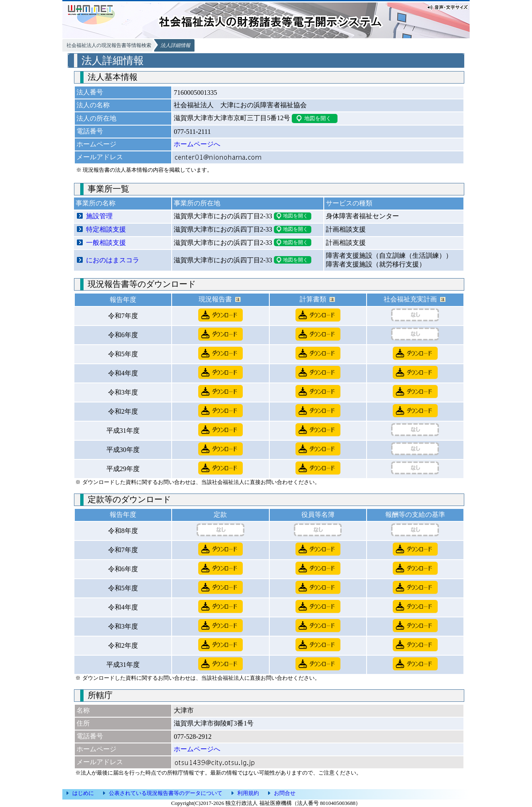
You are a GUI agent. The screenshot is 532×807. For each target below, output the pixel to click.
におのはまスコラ (113, 260)
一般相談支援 (106, 243)
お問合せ (285, 793)
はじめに (83, 793)
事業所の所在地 (197, 203)
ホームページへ (197, 144)
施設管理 (99, 216)
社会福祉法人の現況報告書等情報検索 (109, 45)
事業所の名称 (96, 203)
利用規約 (248, 793)
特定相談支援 (106, 229)
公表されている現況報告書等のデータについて (166, 793)
